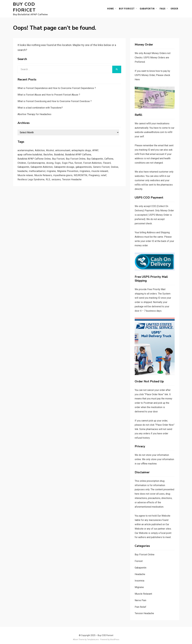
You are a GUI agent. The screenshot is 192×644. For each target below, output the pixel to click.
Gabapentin (148, 7)
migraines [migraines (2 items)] (99, 169)
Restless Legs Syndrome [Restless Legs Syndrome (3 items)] (52, 178)
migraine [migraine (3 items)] (63, 169)
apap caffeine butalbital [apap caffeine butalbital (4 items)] (31, 151)
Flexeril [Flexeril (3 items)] (112, 160)
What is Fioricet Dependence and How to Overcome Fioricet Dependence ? (57, 84)
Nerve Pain (140, 596)
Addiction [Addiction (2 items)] (42, 147)
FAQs (163, 7)
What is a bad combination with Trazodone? (40, 104)
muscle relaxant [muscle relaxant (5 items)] (26, 174)
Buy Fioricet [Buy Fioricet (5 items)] (61, 156)
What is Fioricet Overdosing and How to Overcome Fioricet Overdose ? (55, 97)
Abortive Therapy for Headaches (34, 110)
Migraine (139, 583)
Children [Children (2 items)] (22, 160)
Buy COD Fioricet (36, 5)
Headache (140, 570)
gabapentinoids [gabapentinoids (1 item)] (89, 165)
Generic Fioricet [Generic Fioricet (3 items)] (108, 165)
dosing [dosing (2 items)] (52, 160)
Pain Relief (140, 603)
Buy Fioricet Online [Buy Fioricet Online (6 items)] (79, 156)
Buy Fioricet (128, 7)
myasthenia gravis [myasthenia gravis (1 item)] (84, 174)
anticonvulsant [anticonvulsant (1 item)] (67, 147)
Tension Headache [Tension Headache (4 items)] (94, 178)
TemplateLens (93, 635)
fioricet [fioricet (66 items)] (82, 160)
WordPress (115, 635)
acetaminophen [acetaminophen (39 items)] (26, 147)
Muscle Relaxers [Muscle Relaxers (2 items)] (63, 174)
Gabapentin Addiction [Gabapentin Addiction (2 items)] (44, 165)
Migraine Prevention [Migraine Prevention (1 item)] (81, 169)
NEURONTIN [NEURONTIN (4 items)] (102, 174)
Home (111, 7)
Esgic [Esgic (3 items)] (60, 160)
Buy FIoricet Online (145, 550)
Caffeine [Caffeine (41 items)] (114, 156)
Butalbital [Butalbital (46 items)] (62, 151)
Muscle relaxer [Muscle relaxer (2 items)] (45, 174)
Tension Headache (144, 609)
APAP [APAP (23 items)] (101, 147)
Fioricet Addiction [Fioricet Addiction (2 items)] (97, 160)
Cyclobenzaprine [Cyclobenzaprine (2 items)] (37, 160)
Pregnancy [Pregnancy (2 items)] (23, 178)
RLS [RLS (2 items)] (69, 178)
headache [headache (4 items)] (32, 169)
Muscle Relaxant (143, 590)
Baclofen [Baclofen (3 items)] (50, 151)
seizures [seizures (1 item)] (78, 178)
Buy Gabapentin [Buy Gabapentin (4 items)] (99, 156)
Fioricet (139, 557)
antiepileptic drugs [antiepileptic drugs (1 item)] (87, 147)
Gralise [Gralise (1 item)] (21, 169)
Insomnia (139, 577)
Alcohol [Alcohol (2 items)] (53, 147)
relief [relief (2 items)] (33, 178)
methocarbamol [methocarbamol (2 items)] (48, 169)
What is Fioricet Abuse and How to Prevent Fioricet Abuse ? (49, 91)
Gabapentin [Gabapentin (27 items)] (24, 165)
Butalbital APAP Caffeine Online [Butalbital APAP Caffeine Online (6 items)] (35, 156)
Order (175, 7)
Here (137, 75)
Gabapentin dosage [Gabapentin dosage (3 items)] (68, 165)
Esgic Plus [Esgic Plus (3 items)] (70, 160)
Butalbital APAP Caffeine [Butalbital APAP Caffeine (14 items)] (82, 151)
